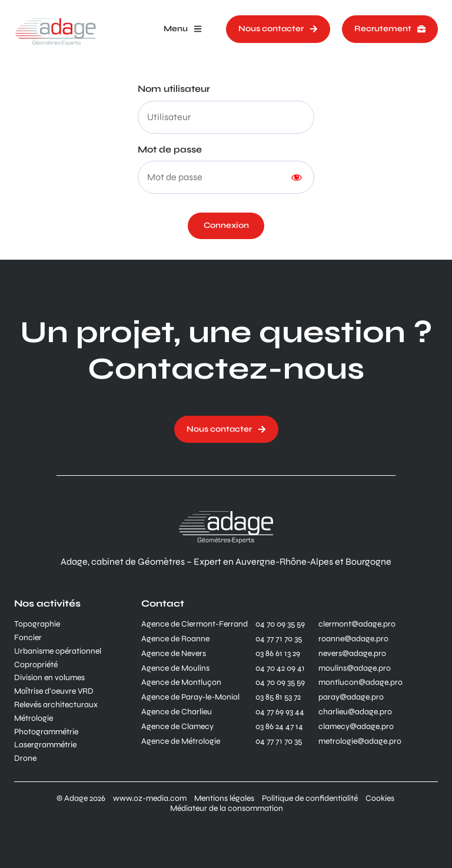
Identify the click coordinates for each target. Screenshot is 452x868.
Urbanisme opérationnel (58, 651)
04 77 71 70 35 (279, 639)
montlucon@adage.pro (360, 683)
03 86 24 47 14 (279, 727)
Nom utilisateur (174, 89)
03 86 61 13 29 (278, 654)
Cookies (380, 799)
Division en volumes (49, 678)
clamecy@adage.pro (356, 727)
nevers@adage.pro (352, 654)
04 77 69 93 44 (280, 712)
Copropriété (36, 665)
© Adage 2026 (81, 799)
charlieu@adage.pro (355, 712)
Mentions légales (224, 799)
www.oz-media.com (150, 799)
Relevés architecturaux (56, 705)
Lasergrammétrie (45, 745)
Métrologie (34, 718)
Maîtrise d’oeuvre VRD (54, 691)
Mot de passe (170, 149)
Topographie (37, 624)
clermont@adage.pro (357, 624)
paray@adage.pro (351, 697)
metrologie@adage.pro (360, 741)
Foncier (28, 638)
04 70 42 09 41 (280, 668)
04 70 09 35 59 (280, 624)
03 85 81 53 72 (278, 697)
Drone (25, 758)
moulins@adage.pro (355, 668)
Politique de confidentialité (310, 799)
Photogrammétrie (46, 732)
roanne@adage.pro (353, 639)
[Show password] (297, 177)
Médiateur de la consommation (227, 809)
